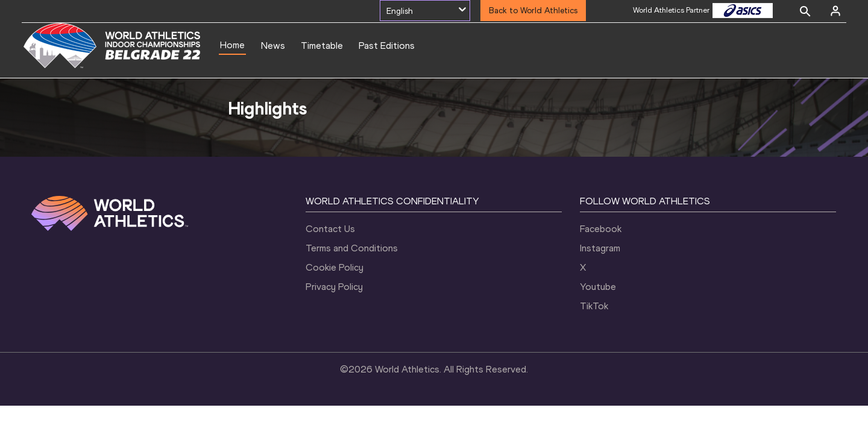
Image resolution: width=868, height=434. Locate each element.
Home (232, 45)
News (273, 46)
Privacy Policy (334, 287)
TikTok (594, 306)
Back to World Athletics (533, 11)
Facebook (601, 229)
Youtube (598, 287)
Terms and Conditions (352, 248)
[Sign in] (835, 11)
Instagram (600, 248)
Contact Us (330, 229)
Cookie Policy (335, 267)
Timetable (322, 46)
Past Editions (387, 46)
